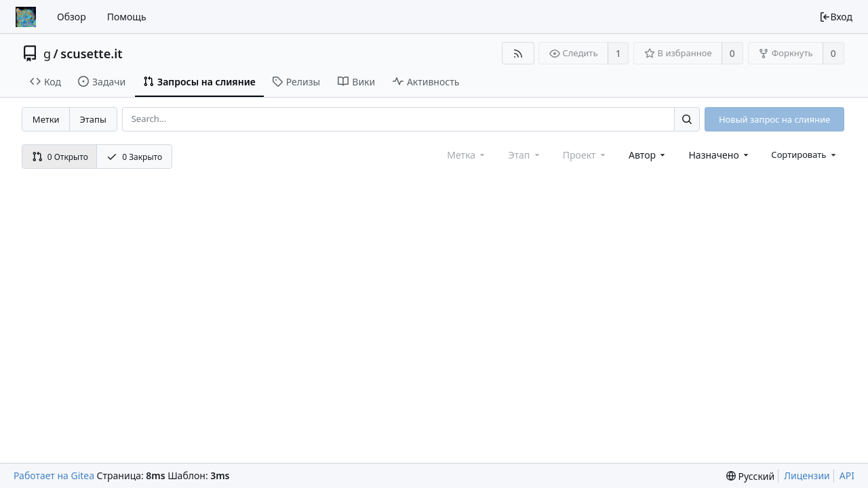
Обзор (72, 17)
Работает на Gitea (54, 475)
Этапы (93, 119)
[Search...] (687, 119)
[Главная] (26, 17)
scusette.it (91, 54)
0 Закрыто (134, 157)
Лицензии (807, 475)
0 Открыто (60, 157)
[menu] (805, 155)
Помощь (127, 17)
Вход (836, 17)
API (847, 475)
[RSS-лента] (518, 53)
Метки (46, 119)
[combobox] (648, 155)
